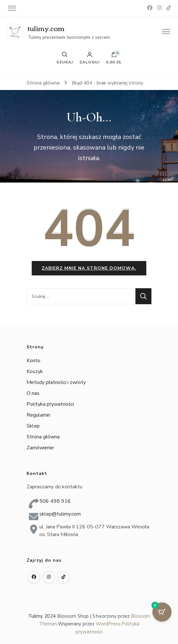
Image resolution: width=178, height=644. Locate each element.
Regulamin (38, 415)
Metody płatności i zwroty (56, 382)
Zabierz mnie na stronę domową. (89, 268)
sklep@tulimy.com (60, 514)
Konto (33, 361)
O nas (33, 393)
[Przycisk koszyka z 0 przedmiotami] (162, 612)
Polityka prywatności (50, 404)
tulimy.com (46, 28)
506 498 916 (55, 501)
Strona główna (43, 437)
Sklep (33, 426)
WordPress (108, 624)
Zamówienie (40, 448)
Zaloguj (89, 58)
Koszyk (35, 371)
